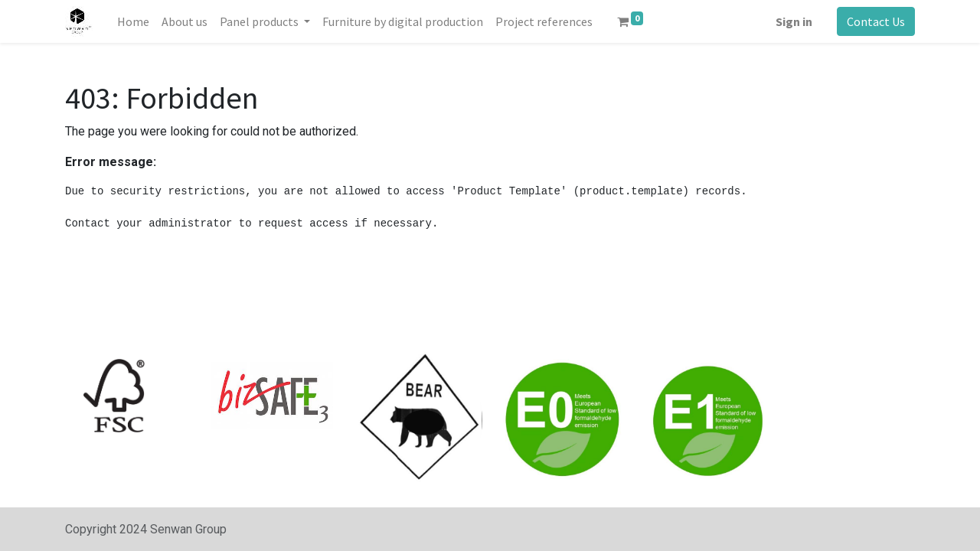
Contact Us (876, 21)
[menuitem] (133, 21)
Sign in (794, 21)
